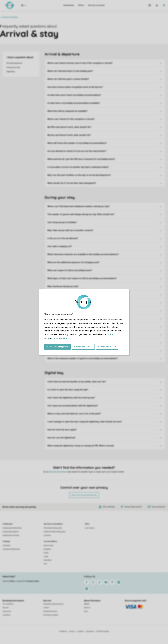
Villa (45, 564)
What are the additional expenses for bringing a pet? (73, 262)
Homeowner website (51, 615)
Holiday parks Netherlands (12, 528)
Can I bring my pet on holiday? (62, 222)
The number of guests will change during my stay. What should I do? (81, 214)
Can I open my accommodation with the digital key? (73, 406)
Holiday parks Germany (11, 535)
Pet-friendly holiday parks (53, 528)
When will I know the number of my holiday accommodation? (77, 143)
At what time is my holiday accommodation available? (74, 103)
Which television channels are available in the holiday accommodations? (83, 254)
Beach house (49, 545)
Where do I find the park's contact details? (68, 79)
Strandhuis (48, 560)
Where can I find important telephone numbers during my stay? (78, 206)
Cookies (81, 631)
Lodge (46, 556)
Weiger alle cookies (83, 347)
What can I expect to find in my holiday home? (70, 270)
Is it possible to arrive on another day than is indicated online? (78, 167)
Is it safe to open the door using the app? (68, 390)
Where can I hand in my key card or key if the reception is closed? (80, 63)
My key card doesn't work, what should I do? (69, 135)
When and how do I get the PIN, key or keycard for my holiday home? (81, 159)
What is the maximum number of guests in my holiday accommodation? (82, 358)
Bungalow (47, 549)
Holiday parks (8, 524)
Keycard (6, 608)
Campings (6, 541)
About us (87, 608)
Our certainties (8, 604)
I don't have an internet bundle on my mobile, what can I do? (77, 382)
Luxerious (47, 535)
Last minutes (90, 528)
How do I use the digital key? (61, 438)
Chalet (46, 553)
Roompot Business (50, 611)
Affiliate (87, 604)
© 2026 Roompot (103, 631)
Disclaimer (90, 631)
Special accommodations (53, 524)
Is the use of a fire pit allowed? (63, 238)
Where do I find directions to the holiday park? (70, 71)
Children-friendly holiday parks (55, 532)
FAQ (12, 581)
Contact (46, 608)
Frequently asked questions (53, 604)
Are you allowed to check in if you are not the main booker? (77, 151)
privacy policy (60, 338)
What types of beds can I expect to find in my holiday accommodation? (82, 278)
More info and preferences (84, 495)
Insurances (7, 611)
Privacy (72, 631)
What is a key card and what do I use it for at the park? (74, 414)
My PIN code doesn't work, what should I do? (69, 127)
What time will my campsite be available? (68, 111)
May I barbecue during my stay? (63, 286)
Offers (81, 5)
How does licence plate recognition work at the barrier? (75, 87)
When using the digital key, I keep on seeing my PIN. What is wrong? (81, 446)
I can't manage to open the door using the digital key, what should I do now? (85, 422)
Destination (69, 5)
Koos (86, 611)
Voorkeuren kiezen (107, 347)
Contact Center (33, 581)
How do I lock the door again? (62, 430)
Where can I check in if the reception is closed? (71, 119)
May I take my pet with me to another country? (70, 230)
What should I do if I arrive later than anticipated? (72, 183)
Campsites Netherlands (11, 549)
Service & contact (96, 5)
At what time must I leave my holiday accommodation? (74, 95)
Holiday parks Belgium (11, 532)
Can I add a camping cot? (60, 246)
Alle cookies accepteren (57, 347)
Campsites (7, 545)
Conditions (7, 615)
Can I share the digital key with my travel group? (71, 398)
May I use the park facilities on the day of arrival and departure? (79, 175)
